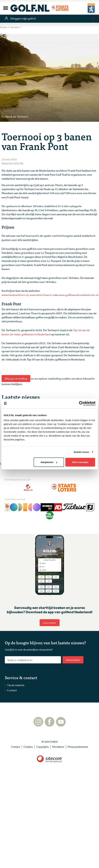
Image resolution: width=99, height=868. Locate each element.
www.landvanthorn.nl (15, 295)
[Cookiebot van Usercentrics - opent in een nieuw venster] (81, 403)
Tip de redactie (16, 685)
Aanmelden (73, 660)
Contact (12, 690)
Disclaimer (58, 747)
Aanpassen (49, 462)
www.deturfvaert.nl (42, 295)
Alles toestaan (80, 462)
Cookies (28, 747)
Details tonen (81, 452)
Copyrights (43, 747)
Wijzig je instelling (16, 378)
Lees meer (50, 623)
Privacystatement (78, 747)
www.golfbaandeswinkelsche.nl (78, 295)
